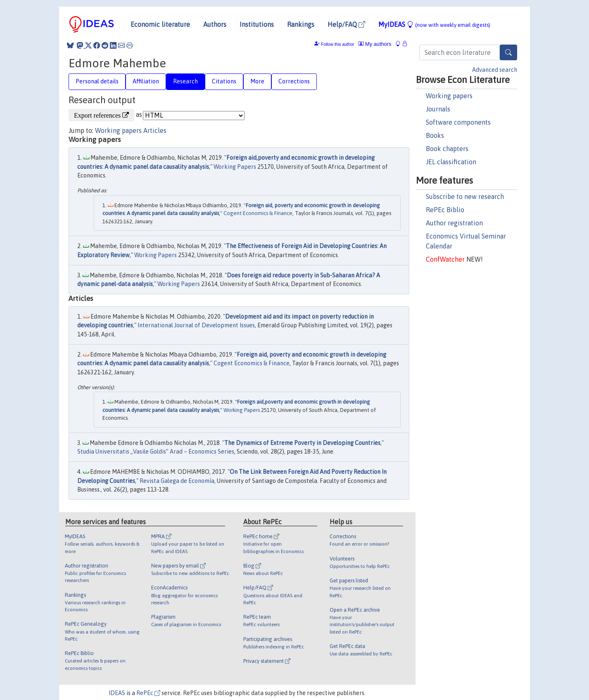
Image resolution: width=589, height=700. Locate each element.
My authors (375, 44)
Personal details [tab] (97, 81)
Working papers (449, 96)
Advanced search (495, 70)
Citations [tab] (224, 81)
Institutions (257, 24)
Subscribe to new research (465, 196)
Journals (438, 109)
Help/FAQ (346, 24)
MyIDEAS (434, 24)
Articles (155, 130)
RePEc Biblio (445, 210)
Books (435, 135)
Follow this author (337, 44)
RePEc (148, 693)
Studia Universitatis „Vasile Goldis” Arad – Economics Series (156, 452)
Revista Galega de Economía (177, 481)
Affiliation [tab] (146, 81)
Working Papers (235, 167)
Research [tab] (185, 81)
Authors (215, 24)
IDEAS (117, 693)
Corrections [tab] (294, 81)
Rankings (301, 24)
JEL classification (451, 162)
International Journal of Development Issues (196, 325)
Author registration (454, 223)
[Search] (508, 52)
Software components (458, 122)
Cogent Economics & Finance (258, 213)
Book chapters (447, 149)
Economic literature (160, 24)
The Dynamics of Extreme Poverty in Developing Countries (302, 443)
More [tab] (257, 81)
